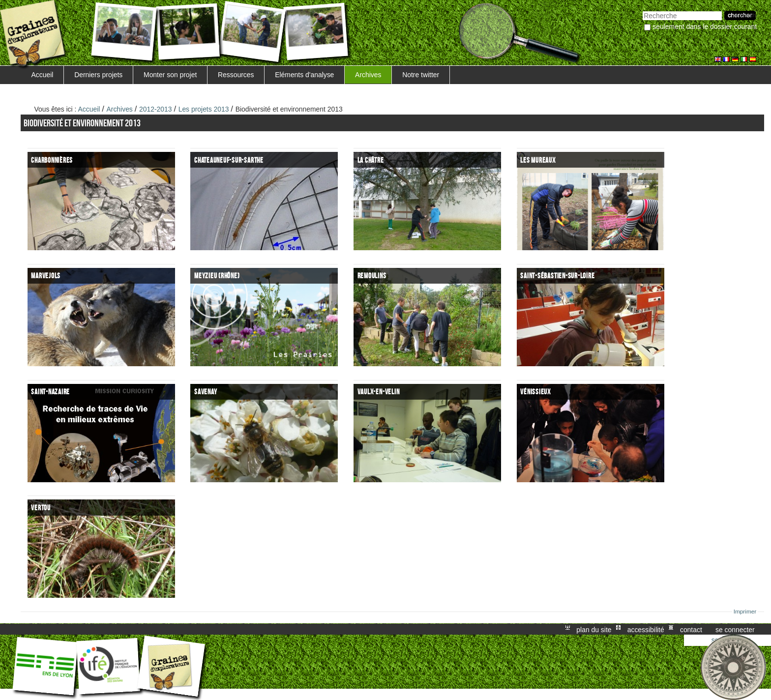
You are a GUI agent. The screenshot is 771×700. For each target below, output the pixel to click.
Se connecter (735, 629)
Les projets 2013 (204, 109)
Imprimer (745, 612)
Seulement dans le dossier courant (705, 27)
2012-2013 (156, 109)
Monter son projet (170, 75)
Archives (368, 75)
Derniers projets (98, 75)
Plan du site (594, 629)
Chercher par (642, 10)
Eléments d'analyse (304, 75)
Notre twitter (421, 75)
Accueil (43, 75)
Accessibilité (646, 629)
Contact (691, 629)
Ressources (236, 75)
